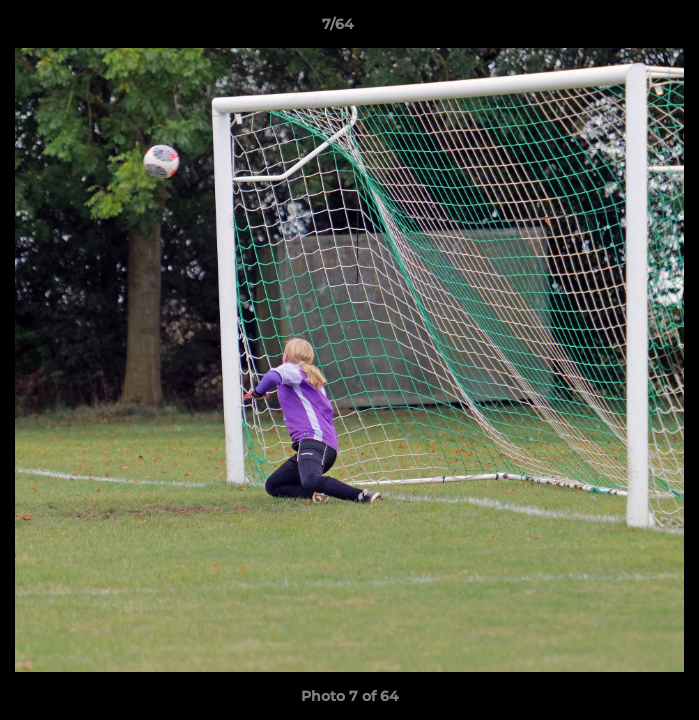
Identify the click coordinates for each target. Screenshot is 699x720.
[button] (627, 29)
